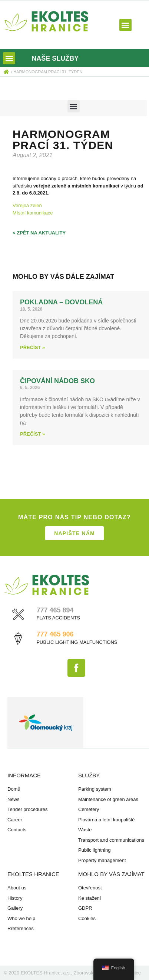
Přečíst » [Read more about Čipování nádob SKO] (32, 434)
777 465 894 (55, 610)
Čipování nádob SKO (57, 381)
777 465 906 (55, 634)
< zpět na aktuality (39, 233)
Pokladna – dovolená (61, 302)
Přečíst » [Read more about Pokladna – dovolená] (32, 347)
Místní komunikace (33, 213)
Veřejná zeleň (27, 205)
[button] (125, 25)
